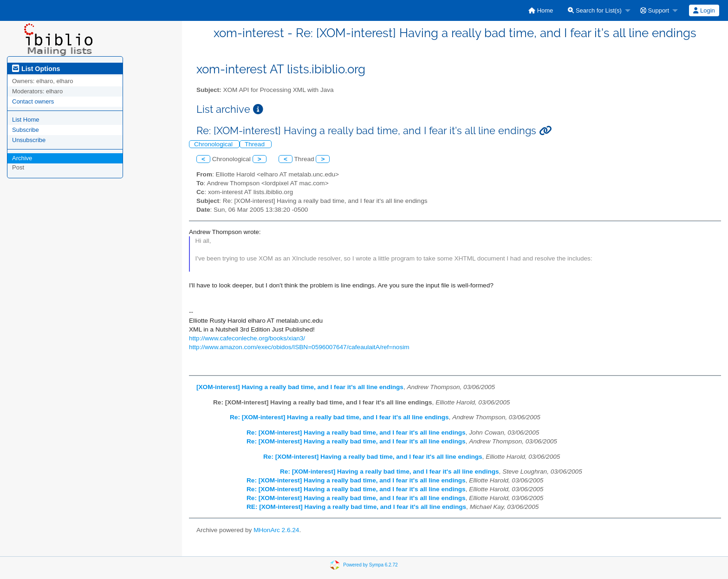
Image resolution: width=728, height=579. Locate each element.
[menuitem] (541, 10)
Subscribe (26, 130)
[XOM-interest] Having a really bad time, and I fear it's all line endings (300, 387)
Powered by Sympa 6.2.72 (370, 564)
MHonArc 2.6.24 (276, 530)
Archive (22, 158)
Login (704, 10)
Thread (256, 144)
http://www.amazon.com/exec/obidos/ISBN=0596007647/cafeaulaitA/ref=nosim (299, 347)
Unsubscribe (29, 140)
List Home (26, 120)
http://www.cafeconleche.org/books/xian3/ (247, 338)
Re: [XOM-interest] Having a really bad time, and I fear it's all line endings (339, 417)
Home (541, 10)
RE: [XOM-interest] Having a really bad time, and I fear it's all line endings (356, 507)
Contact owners (33, 101)
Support (655, 10)
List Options (36, 69)
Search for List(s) (595, 10)
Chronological (214, 144)
